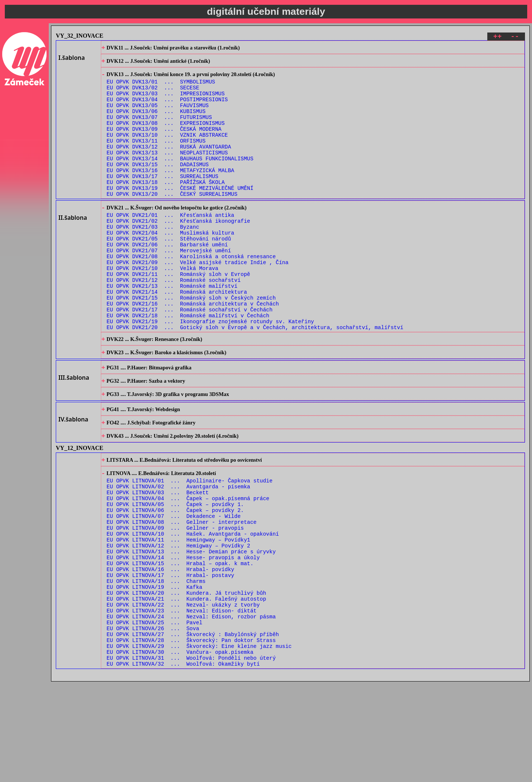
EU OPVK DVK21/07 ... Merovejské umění (169, 286)
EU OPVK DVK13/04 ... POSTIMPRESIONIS (167, 108)
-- (515, 37)
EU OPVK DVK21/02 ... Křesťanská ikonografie (179, 251)
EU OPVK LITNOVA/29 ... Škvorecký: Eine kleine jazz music (199, 743)
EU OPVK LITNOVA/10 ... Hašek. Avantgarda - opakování (193, 610)
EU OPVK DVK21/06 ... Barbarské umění (167, 279)
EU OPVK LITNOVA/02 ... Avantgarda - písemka (179, 554)
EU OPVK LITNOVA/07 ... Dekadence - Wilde (174, 589)
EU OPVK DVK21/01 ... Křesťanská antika (170, 244)
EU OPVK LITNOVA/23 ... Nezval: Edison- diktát (182, 701)
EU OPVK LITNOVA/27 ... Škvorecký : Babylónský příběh (193, 729)
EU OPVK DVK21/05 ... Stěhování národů (169, 272)
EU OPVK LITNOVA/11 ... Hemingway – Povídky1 (179, 617)
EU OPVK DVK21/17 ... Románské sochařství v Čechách (190, 356)
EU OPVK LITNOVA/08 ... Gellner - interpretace (182, 596)
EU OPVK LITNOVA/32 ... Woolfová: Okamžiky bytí (183, 764)
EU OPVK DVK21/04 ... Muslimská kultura (170, 265)
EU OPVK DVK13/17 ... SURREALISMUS (163, 199)
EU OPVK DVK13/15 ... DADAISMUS (158, 185)
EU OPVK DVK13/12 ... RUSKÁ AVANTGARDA (169, 164)
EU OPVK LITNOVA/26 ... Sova (153, 722)
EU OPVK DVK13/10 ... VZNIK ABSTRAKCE (167, 150)
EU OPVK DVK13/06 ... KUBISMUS (156, 122)
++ (497, 37)
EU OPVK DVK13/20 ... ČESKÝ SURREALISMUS (172, 220)
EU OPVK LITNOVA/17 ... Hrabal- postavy (170, 659)
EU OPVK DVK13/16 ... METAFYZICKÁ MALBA (170, 192)
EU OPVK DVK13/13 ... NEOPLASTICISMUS (167, 171)
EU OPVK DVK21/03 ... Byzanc (153, 258)
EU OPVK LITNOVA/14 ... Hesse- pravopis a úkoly (183, 638)
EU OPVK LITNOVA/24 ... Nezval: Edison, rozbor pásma (191, 708)
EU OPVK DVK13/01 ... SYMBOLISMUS (161, 87)
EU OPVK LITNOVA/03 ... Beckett (158, 561)
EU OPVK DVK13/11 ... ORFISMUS (156, 157)
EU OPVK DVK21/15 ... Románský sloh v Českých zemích (191, 342)
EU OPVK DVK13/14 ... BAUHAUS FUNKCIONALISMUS (180, 178)
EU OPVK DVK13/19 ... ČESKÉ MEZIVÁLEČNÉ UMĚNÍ (180, 213)
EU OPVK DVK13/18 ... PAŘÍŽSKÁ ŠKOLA (166, 206)
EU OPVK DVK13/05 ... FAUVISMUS (158, 115)
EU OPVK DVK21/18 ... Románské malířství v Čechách (188, 363)
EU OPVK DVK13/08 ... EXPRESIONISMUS (166, 136)
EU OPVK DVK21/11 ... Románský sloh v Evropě (179, 314)
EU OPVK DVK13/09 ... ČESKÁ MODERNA (164, 143)
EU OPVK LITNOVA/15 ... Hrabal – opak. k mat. (180, 645)
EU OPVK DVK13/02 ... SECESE (153, 94)
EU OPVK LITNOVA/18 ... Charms (156, 666)
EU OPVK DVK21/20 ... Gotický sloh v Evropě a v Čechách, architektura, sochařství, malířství (255, 377)
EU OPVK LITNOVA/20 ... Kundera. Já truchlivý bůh (187, 680)
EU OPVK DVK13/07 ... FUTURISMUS (159, 129)
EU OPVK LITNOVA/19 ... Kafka (155, 673)
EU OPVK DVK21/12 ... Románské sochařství (174, 321)
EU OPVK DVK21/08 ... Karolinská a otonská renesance (191, 293)
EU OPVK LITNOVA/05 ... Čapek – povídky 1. (175, 575)
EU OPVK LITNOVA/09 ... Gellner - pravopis (175, 603)
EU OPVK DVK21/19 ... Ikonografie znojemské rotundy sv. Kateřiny (210, 370)
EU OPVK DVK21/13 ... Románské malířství (172, 328)
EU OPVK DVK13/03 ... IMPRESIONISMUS (166, 101)
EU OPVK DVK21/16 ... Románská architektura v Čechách (193, 349)
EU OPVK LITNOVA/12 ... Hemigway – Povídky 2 (179, 624)
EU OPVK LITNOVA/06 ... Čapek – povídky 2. (175, 582)
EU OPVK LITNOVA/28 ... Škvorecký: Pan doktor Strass (191, 736)
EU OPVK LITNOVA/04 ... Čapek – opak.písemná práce (188, 568)
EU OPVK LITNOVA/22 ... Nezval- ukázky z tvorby (183, 694)
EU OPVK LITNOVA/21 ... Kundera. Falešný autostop (187, 687)
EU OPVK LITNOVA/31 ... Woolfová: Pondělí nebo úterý (191, 757)
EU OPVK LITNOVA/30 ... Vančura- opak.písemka (180, 750)
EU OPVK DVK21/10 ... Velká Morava (163, 307)
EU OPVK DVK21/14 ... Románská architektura (177, 335)
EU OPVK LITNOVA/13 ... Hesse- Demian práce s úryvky (191, 631)
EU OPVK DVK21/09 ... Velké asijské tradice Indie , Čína (198, 300)
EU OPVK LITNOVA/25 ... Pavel (155, 715)
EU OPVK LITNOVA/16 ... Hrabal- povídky (170, 652)
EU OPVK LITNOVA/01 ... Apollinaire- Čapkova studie (190, 547)
